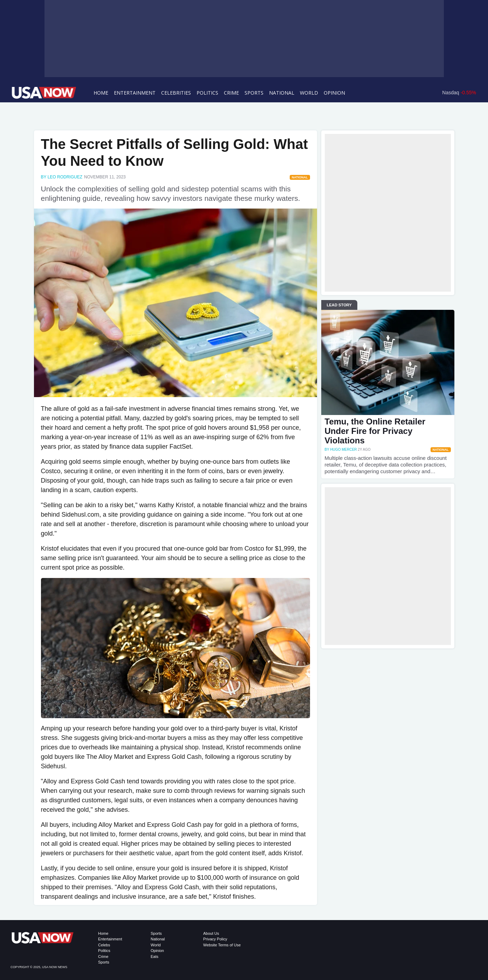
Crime (231, 93)
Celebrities (176, 93)
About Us (211, 933)
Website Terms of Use (222, 945)
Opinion (334, 93)
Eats (154, 957)
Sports (254, 93)
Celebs (104, 945)
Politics (207, 93)
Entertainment (135, 93)
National (282, 93)
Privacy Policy (215, 939)
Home (101, 93)
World (309, 93)
